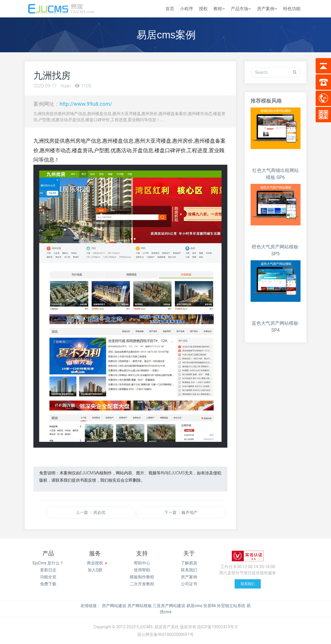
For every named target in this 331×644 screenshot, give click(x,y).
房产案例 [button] (267, 9)
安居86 (210, 606)
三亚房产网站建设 (169, 606)
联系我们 (189, 570)
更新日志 (48, 570)
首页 (170, 9)
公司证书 (189, 584)
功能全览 (48, 577)
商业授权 (95, 563)
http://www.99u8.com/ (86, 104)
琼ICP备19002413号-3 (217, 627)
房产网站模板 (140, 606)
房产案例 (189, 577)
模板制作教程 (142, 577)
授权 (203, 9)
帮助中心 (142, 563)
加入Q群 (95, 570)
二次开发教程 (142, 584)
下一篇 (181, 512)
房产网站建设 (114, 606)
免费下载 (48, 584)
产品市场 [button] (241, 9)
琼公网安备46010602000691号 (165, 634)
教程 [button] (219, 9)
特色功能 (292, 9)
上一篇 (90, 512)
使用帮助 (142, 570)
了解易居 (189, 563)
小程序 (187, 9)
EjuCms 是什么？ (48, 563)
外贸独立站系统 (231, 606)
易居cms (194, 606)
